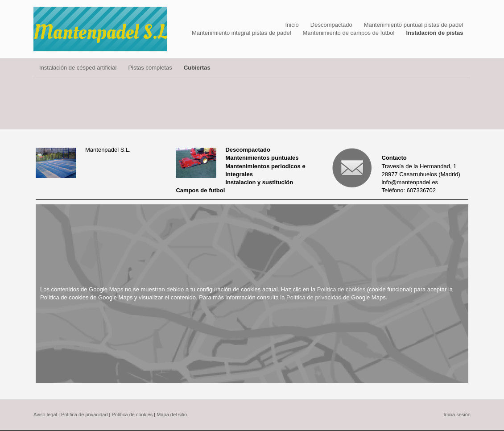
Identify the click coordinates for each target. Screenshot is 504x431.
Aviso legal (45, 414)
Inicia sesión (457, 414)
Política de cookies (341, 289)
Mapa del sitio (172, 414)
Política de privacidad (314, 297)
